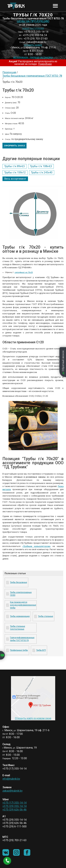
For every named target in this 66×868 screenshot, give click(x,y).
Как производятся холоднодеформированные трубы (23, 605)
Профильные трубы (19, 650)
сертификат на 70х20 (24, 272)
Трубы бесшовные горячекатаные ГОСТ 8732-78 (32, 76)
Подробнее (45, 64)
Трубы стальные (46, 616)
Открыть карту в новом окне (33, 718)
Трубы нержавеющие (20, 616)
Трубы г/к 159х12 (15, 172)
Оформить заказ (14, 146)
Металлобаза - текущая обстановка (33, 58)
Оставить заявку (33, 45)
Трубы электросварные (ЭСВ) (21, 594)
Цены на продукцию (33, 21)
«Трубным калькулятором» (37, 546)
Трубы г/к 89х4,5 (14, 166)
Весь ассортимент (15, 179)
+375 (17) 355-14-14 (14, 803)
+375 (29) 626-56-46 (14, 810)
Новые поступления (33, 29)
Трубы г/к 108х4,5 (41, 166)
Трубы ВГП (41, 650)
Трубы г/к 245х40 (42, 172)
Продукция (9, 72)
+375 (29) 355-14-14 (14, 806)
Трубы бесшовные (19, 582)
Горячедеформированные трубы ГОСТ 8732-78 (22, 639)
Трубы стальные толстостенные (18, 628)
